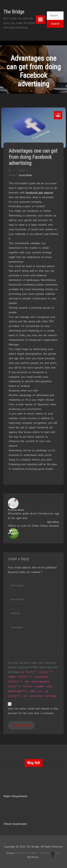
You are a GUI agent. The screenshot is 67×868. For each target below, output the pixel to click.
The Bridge (14, 12)
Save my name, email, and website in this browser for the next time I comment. (33, 711)
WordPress (33, 857)
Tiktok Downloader (15, 824)
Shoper (10, 853)
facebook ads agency (39, 193)
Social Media (25, 175)
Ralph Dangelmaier (15, 796)
